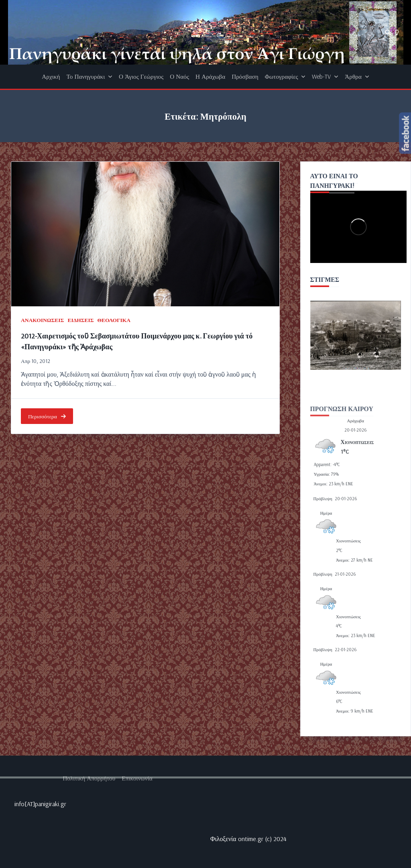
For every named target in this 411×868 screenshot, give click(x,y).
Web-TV (325, 76)
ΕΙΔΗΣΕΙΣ (80, 320)
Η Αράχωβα (210, 76)
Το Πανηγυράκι (90, 76)
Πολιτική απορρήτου (89, 839)
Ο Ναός (179, 76)
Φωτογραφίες (285, 76)
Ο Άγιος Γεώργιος (141, 76)
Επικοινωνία (137, 839)
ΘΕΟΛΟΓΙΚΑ (114, 320)
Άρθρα (357, 76)
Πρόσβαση (245, 76)
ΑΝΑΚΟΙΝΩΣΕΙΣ (42, 320)
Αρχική (51, 76)
